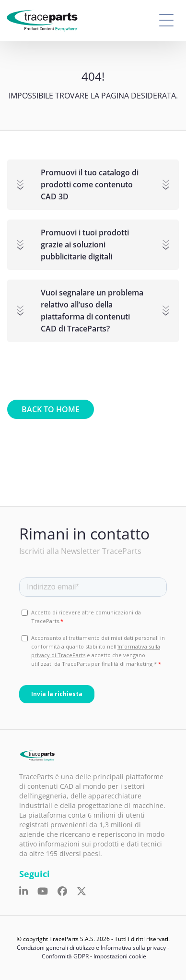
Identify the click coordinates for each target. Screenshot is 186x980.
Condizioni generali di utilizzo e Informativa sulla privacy (91, 948)
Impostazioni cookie (120, 956)
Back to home (51, 409)
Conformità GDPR (65, 956)
